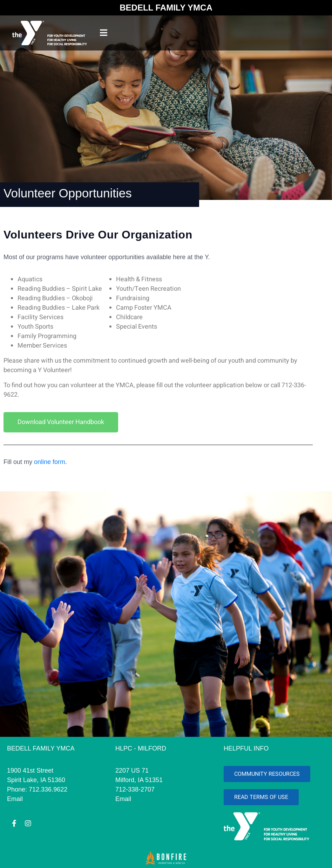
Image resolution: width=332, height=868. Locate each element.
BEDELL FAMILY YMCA (166, 8)
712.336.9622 (48, 789)
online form (50, 462)
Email (15, 799)
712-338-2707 (135, 789)
